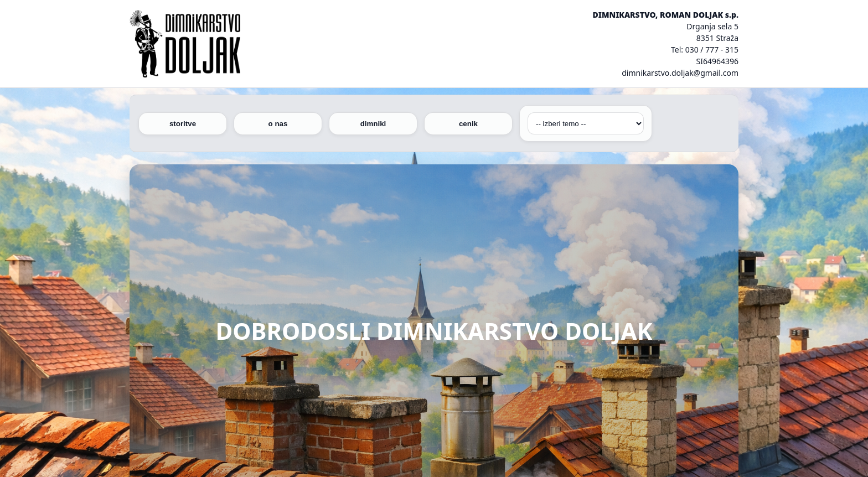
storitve (183, 124)
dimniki (373, 124)
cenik (468, 124)
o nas (278, 124)
